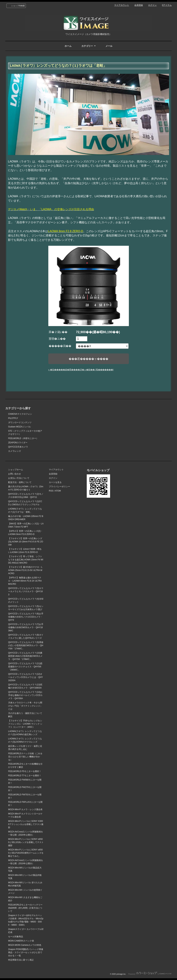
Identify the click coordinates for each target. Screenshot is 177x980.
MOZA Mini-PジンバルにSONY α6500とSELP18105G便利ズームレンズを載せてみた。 (26, 853)
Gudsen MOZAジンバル (19, 427)
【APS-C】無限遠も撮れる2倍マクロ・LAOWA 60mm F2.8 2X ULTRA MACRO (25, 581)
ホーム (68, 46)
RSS (51, 491)
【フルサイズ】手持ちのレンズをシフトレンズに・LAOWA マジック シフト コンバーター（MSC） (25, 724)
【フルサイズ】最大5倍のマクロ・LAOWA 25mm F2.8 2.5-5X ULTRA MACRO (25, 570)
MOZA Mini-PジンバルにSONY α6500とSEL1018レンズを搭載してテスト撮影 (26, 842)
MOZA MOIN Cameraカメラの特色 (25, 945)
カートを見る (55, 482)
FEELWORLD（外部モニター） (23, 438)
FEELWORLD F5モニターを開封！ (25, 771)
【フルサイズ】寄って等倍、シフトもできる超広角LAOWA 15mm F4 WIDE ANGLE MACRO (26, 560)
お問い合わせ (15, 474)
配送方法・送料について (20, 482)
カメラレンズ (15, 451)
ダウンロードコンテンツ (20, 422)
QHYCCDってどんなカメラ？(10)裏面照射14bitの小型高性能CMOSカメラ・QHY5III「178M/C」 (25, 656)
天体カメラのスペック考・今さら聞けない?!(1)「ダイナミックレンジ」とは (25, 706)
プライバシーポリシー (59, 487)
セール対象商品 (16, 937)
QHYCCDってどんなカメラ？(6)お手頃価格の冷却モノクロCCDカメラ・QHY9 (26, 617)
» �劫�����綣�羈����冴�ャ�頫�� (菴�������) (81, 370)
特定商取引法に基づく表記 (21, 960)
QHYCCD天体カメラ (18, 447)
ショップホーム (16, 470)
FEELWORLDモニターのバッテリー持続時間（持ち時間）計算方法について (25, 908)
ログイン (152, 5)
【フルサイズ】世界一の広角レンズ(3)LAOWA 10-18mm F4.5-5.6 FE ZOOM (26, 542)
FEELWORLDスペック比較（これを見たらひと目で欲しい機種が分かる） (25, 757)
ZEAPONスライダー (18, 443)
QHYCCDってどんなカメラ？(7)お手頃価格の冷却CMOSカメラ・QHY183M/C (26, 627)
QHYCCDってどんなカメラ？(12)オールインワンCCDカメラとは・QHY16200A (25, 677)
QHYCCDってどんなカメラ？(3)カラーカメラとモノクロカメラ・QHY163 (26, 591)
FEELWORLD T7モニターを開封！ (25, 776)
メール (109, 46)
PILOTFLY (13, 418)
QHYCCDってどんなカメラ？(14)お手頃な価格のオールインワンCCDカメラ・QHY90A (25, 695)
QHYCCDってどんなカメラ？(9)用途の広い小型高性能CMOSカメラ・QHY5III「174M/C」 (26, 645)
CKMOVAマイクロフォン (20, 414)
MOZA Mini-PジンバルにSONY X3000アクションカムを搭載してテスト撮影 (26, 824)
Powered (150, 974)
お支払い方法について (19, 478)
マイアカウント (122, 5)
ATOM (58, 491)
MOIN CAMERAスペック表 (21, 941)
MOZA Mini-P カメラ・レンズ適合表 (25, 809)
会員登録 (139, 5)
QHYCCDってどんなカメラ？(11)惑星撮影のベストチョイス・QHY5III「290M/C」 (25, 667)
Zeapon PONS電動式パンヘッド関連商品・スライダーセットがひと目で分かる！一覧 (26, 952)
